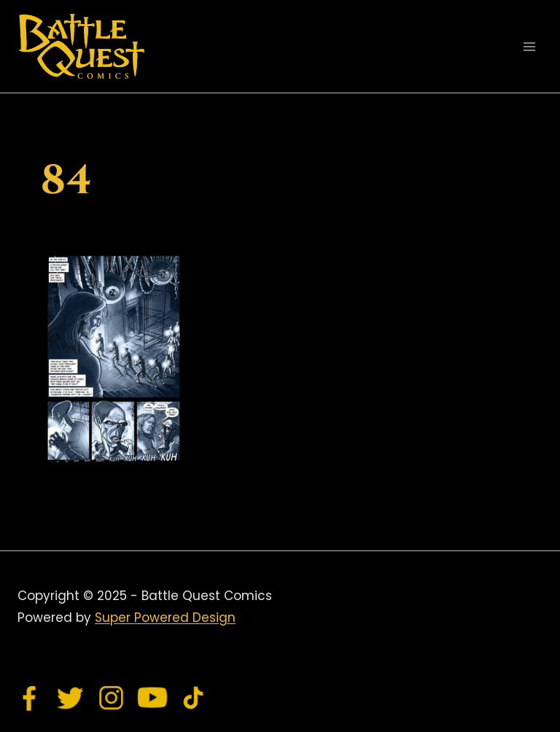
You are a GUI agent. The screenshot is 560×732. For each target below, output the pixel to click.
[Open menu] (529, 46)
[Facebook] (30, 698)
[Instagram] (112, 698)
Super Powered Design (165, 618)
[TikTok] (193, 698)
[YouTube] (152, 698)
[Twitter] (71, 698)
